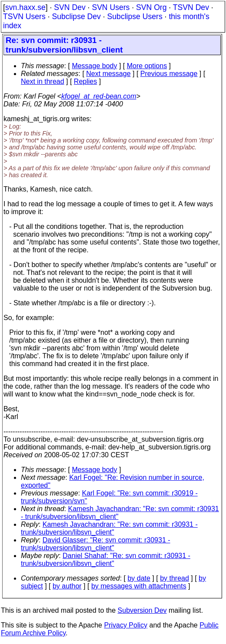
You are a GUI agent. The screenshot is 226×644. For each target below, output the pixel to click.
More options (147, 66)
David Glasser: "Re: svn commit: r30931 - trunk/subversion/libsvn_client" (96, 544)
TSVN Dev (191, 7)
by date (139, 578)
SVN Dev (70, 7)
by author (67, 586)
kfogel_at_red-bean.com (99, 96)
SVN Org (151, 7)
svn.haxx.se (25, 7)
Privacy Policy (126, 625)
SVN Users (111, 7)
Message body (94, 66)
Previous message (169, 74)
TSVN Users (24, 17)
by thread (174, 578)
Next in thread (43, 81)
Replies (85, 81)
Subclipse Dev (76, 17)
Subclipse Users (135, 17)
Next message (108, 74)
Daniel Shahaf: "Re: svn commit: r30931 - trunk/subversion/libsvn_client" (106, 560)
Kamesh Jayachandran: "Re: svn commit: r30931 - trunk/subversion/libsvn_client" (109, 528)
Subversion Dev (142, 610)
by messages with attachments (139, 586)
